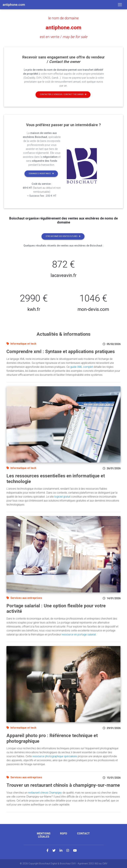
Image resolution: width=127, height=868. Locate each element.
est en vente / (64, 37)
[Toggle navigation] (120, 5)
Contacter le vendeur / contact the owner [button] (63, 94)
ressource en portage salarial (79, 635)
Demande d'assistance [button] (41, 174)
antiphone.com (63, 27)
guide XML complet (82, 367)
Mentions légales (44, 835)
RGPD (64, 833)
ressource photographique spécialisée (55, 756)
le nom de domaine (63, 18)
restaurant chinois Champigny (45, 793)
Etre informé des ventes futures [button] (63, 236)
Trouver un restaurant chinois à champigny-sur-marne (63, 785)
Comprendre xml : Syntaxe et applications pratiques (61, 351)
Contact (83, 833)
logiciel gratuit (62, 497)
